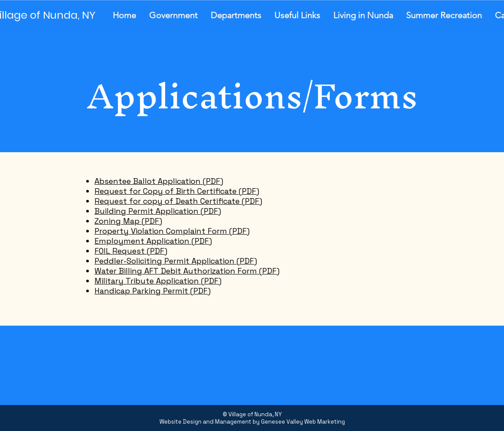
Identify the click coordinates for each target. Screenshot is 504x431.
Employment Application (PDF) (153, 241)
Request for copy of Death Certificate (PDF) (178, 201)
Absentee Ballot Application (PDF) (159, 181)
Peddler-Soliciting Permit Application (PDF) (176, 261)
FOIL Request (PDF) (131, 251)
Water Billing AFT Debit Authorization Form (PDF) (187, 271)
